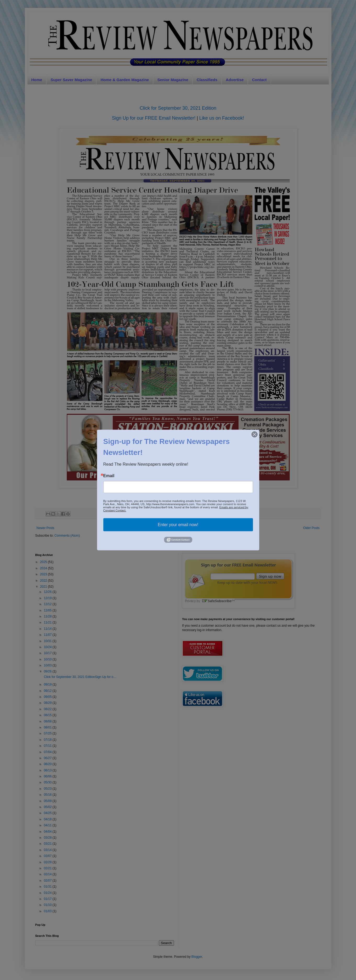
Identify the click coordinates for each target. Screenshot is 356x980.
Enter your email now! (178, 525)
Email (109, 476)
